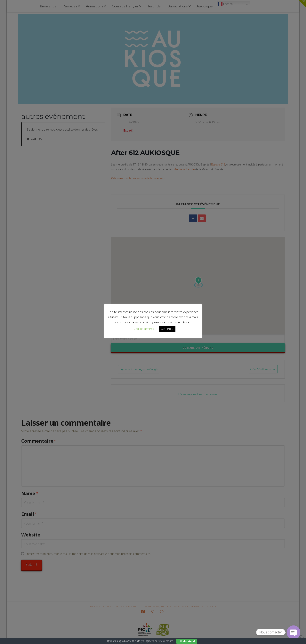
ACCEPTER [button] (167, 329)
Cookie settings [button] (144, 329)
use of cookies (166, 641)
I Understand (187, 641)
